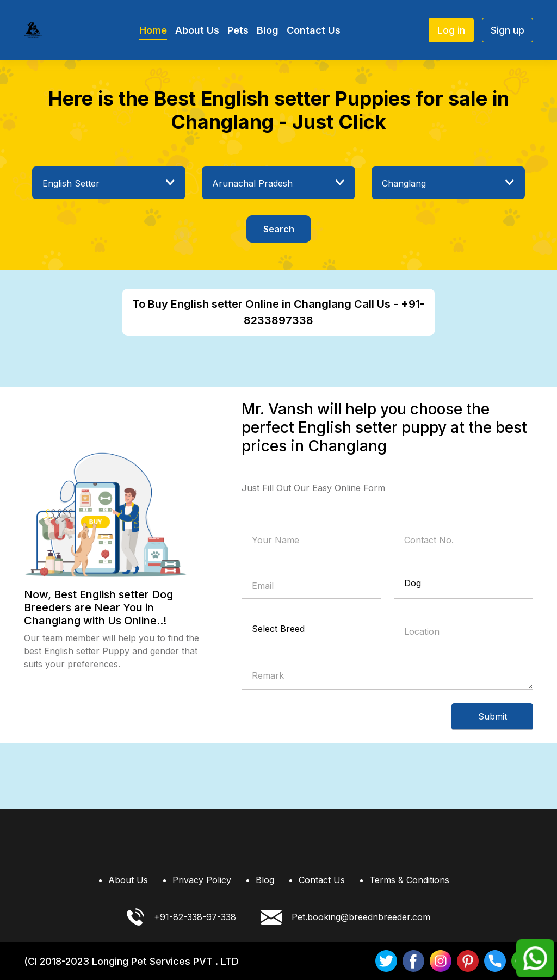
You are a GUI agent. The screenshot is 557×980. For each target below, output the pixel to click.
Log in (451, 30)
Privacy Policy (202, 880)
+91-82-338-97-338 (181, 917)
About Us (197, 30)
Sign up (508, 30)
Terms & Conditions (409, 880)
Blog (268, 30)
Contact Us (314, 30)
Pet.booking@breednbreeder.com (345, 917)
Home (153, 30)
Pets (238, 30)
